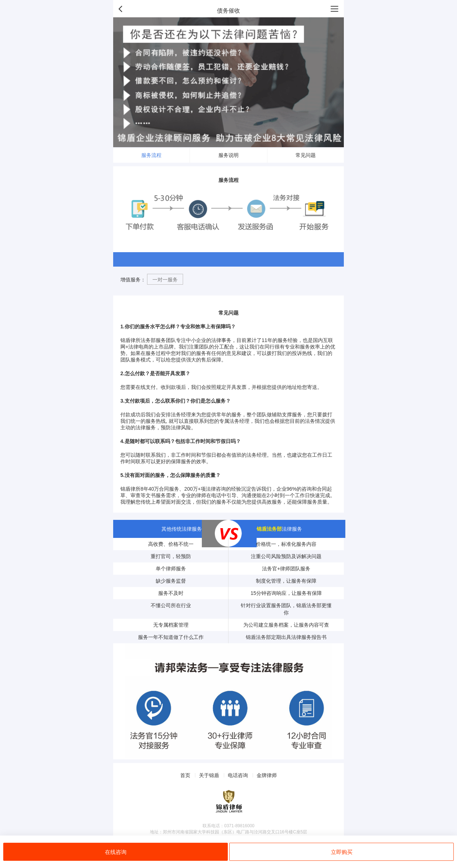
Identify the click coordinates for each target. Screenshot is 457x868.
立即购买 (342, 852)
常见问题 (306, 155)
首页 (185, 775)
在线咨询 (116, 852)
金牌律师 (267, 775)
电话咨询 (238, 775)
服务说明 (228, 155)
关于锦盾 (209, 775)
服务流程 (151, 155)
